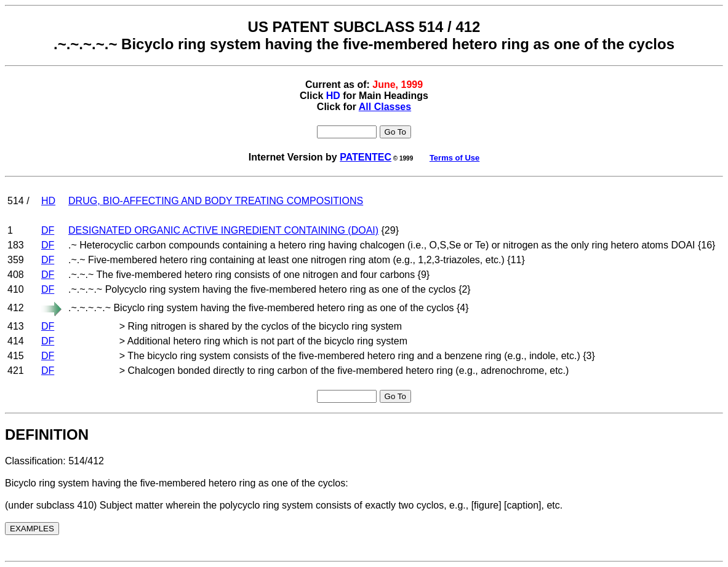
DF (48, 230)
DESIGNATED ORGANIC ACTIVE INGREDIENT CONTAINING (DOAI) (223, 230)
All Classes (385, 107)
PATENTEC (366, 157)
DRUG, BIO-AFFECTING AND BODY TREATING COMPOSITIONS (216, 201)
